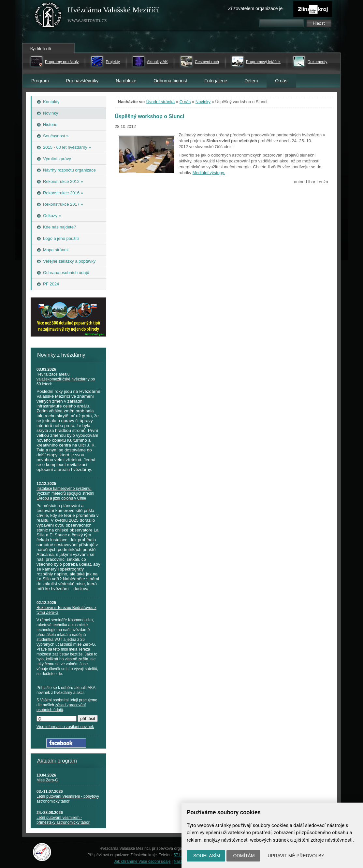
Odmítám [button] (244, 856)
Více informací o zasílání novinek (65, 727)
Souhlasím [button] (207, 856)
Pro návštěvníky (82, 81)
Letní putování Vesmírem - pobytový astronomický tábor (68, 799)
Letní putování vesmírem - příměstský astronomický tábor (63, 820)
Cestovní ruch (207, 62)
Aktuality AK (157, 62)
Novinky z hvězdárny (61, 355)
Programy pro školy (62, 62)
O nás (281, 81)
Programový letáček (263, 62)
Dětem (251, 81)
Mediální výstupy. (209, 173)
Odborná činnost (170, 81)
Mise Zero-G (47, 780)
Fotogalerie (216, 81)
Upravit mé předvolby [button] (296, 856)
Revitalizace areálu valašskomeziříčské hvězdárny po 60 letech (66, 379)
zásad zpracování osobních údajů (61, 707)
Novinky (203, 102)
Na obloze (126, 81)
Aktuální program (57, 761)
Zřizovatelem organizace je (255, 8)
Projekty (113, 62)
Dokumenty (318, 62)
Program (40, 81)
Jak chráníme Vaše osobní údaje (142, 861)
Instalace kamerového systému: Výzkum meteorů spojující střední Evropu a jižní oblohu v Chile (65, 493)
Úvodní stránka (160, 102)
